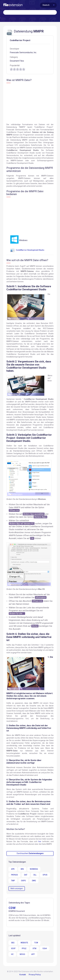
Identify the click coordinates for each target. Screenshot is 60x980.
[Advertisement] (28, 103)
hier (40, 841)
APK (13, 869)
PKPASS (14, 875)
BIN (22, 869)
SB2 (13, 943)
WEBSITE (24, 943)
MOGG (22, 954)
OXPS (23, 881)
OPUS (45, 875)
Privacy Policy (35, 975)
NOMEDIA (34, 869)
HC (12, 954)
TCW (36, 943)
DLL (35, 875)
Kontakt (23, 975)
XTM (34, 948)
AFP (33, 954)
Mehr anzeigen (17, 888)
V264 (45, 948)
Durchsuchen (30, 853)
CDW (12, 908)
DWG (34, 881)
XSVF (13, 948)
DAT (26, 875)
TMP (13, 881)
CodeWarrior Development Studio (27, 250)
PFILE (24, 948)
